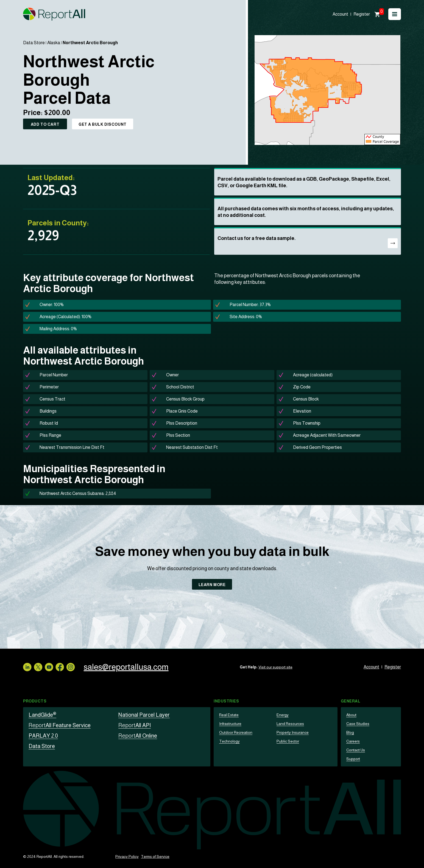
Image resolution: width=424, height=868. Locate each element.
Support (353, 759)
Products (35, 701)
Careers (353, 741)
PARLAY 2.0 (43, 736)
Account (340, 14)
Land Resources (290, 724)
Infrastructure (230, 724)
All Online (138, 736)
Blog (350, 732)
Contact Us (356, 750)
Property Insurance (293, 732)
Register (362, 14)
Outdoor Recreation (236, 732)
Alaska (54, 43)
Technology (229, 741)
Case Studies (358, 724)
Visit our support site (275, 667)
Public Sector (288, 741)
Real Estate (229, 715)
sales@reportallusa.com (126, 667)
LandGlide (42, 715)
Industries (226, 701)
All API (135, 725)
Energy (283, 715)
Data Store (34, 43)
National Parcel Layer (144, 715)
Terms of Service (155, 856)
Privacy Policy (127, 856)
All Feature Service (60, 725)
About (351, 715)
